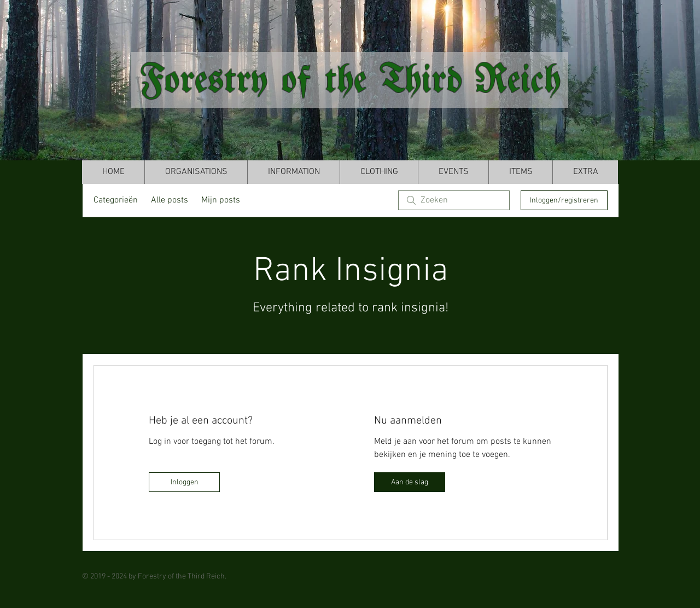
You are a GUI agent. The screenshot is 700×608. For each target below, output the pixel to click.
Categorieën (116, 200)
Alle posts (170, 200)
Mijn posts (221, 200)
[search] (454, 200)
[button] (196, 172)
